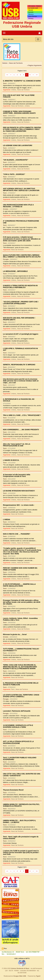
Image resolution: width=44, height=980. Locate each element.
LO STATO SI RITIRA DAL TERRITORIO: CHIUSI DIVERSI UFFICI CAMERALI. (21, 696)
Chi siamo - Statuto (35, 6)
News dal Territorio (23, 90)
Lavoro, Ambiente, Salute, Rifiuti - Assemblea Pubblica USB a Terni (20, 619)
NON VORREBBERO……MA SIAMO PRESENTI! (21, 430)
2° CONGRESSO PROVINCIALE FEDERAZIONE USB (21, 222)
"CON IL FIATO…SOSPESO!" (14, 174)
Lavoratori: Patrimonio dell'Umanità (17, 711)
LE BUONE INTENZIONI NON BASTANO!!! (19, 491)
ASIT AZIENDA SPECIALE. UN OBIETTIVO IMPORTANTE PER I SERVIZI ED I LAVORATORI (21, 189)
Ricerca (31, 14)
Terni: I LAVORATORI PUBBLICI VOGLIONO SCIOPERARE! (20, 758)
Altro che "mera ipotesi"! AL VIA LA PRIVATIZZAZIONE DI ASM (17, 445)
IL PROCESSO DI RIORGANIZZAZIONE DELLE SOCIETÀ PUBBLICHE (21, 684)
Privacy (31, 18)
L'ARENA (7, 519)
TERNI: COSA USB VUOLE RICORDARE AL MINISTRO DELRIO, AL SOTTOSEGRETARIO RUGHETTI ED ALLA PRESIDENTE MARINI (20, 667)
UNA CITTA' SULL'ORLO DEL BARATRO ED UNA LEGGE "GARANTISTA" (22, 775)
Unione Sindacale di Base (20, 968)
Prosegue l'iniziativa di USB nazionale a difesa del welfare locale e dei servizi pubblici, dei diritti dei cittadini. (22, 602)
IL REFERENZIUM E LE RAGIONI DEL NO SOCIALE (19, 400)
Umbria (14, 90)
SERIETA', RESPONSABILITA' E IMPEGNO (19, 365)
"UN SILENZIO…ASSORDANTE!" (16, 160)
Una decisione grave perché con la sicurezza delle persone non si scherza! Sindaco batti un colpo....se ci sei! (21, 381)
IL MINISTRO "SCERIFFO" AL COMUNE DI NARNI (22, 81)
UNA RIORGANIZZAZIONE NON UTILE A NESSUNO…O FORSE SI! (18, 206)
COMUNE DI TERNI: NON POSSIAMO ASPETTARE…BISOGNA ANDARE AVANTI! (19, 112)
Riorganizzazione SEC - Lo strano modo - (19, 505)
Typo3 (38, 976)
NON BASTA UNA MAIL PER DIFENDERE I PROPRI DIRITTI (19, 319)
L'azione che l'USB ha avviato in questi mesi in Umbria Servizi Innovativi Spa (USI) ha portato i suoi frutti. (21, 853)
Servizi (31, 10)
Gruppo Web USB (20, 976)
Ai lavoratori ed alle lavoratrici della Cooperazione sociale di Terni (17, 475)
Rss (5, 948)
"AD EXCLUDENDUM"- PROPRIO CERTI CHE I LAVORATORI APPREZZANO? (21, 303)
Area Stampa (33, 16)
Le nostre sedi (33, 8)
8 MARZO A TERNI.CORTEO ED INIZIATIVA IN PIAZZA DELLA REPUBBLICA (20, 286)
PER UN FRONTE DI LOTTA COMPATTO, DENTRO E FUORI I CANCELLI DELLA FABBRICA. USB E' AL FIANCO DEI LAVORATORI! (22, 129)
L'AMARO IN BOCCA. (11, 460)
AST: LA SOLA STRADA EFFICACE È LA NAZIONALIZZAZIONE (18, 742)
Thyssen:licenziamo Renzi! (13, 790)
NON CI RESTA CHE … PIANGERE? (17, 534)
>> (37, 75)
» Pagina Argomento (34, 65)
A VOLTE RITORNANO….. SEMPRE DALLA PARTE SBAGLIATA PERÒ (19, 585)
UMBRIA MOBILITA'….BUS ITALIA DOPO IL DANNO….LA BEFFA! (19, 821)
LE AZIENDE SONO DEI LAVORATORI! (18, 145)
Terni (13, 689)
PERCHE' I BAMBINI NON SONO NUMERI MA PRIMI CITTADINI (20, 569)
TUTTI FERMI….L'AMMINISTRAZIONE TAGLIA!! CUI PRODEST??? (21, 650)
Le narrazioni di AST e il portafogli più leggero (21, 334)
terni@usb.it (11, 954)
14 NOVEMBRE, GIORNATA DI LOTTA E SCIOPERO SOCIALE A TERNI (18, 726)
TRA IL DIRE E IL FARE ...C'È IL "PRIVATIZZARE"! (22, 415)
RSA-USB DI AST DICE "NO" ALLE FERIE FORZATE (19, 96)
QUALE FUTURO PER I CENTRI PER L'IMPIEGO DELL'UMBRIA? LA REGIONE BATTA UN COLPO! (22, 256)
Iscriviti (31, 12)
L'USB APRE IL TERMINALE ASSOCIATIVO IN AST (20, 349)
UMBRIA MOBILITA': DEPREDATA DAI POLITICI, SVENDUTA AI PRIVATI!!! (21, 805)
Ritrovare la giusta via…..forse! (15, 634)
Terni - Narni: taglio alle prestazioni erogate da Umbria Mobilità (21, 838)
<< (7, 75)
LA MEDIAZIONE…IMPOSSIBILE (15, 271)
